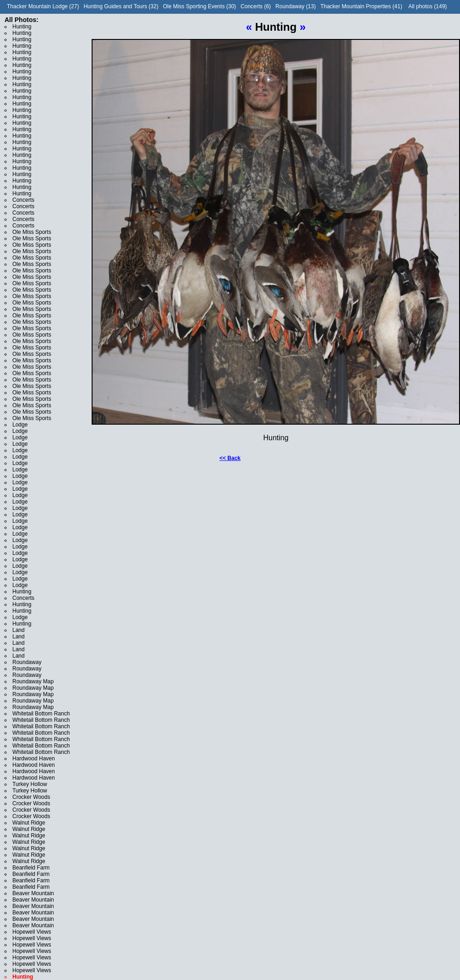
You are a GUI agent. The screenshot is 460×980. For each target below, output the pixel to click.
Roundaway (27, 662)
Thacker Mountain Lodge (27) (43, 6)
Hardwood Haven (34, 759)
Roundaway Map (33, 681)
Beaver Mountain (33, 893)
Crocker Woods (31, 797)
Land (19, 630)
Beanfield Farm (31, 868)
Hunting (22, 27)
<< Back (230, 458)
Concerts (23, 200)
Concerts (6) (256, 6)
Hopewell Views (32, 932)
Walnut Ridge (29, 823)
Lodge (20, 425)
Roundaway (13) (296, 6)
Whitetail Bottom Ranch (41, 714)
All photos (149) (427, 6)
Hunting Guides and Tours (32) (121, 6)
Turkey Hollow (30, 784)
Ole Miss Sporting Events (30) (200, 6)
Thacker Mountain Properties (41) (361, 6)
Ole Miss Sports (32, 232)
